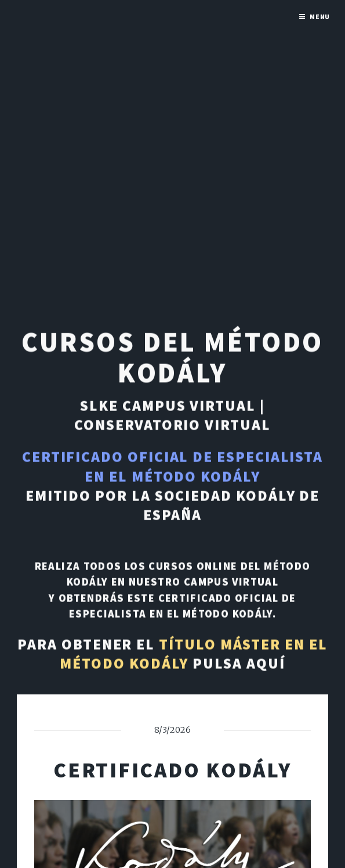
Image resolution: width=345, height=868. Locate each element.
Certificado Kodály (173, 770)
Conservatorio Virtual (172, 426)
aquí (266, 664)
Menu (320, 17)
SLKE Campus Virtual (168, 406)
